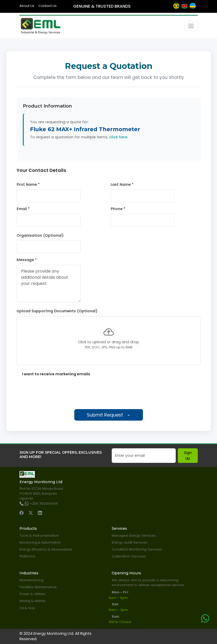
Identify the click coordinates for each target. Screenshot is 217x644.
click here (118, 137)
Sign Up (188, 455)
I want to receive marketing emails (56, 374)
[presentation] (109, 393)
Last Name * (122, 184)
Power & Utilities (33, 594)
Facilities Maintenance (38, 587)
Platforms (27, 556)
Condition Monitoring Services (137, 549)
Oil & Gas (27, 608)
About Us (27, 6)
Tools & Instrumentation (39, 536)
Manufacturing (32, 580)
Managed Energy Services (134, 536)
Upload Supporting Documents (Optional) (57, 311)
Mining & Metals (33, 601)
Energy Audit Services (130, 542)
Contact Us (48, 6)
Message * (27, 260)
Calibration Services (129, 556)
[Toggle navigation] (191, 26)
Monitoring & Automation (40, 542)
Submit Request (109, 415)
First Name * (28, 184)
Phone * (118, 209)
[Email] (144, 456)
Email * (23, 209)
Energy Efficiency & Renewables (46, 549)
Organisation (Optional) (40, 235)
